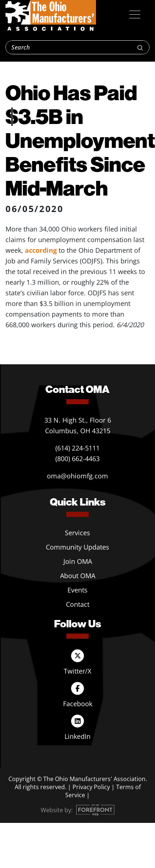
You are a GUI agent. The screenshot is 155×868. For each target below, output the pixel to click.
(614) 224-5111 (77, 448)
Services (77, 533)
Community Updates (77, 547)
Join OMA (78, 561)
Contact (78, 604)
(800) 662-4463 (77, 459)
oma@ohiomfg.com (77, 476)
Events (77, 590)
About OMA (78, 576)
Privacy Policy (91, 787)
